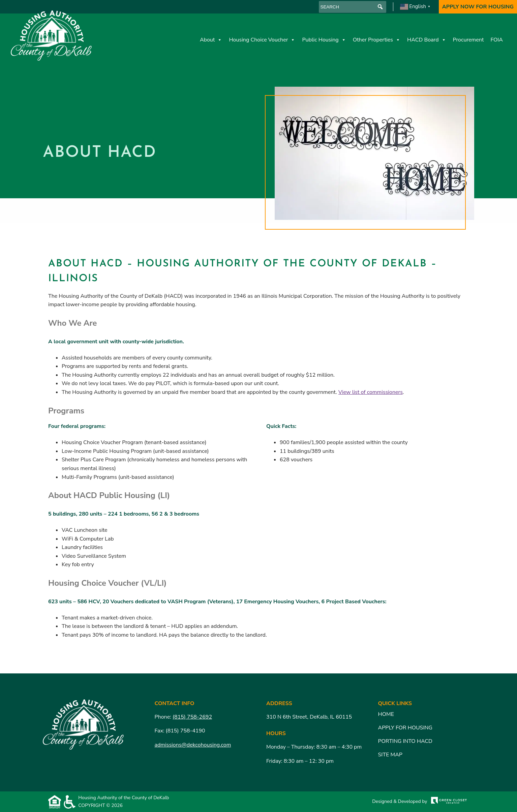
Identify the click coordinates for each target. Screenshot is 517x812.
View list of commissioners (371, 392)
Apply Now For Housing (478, 7)
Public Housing (324, 40)
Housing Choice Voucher (262, 40)
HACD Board (427, 40)
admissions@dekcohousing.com (193, 745)
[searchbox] (353, 7)
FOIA (497, 40)
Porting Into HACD (405, 741)
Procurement (468, 40)
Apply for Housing (405, 728)
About (211, 40)
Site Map (390, 755)
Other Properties (377, 40)
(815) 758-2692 (192, 717)
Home (386, 714)
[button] (380, 7)
